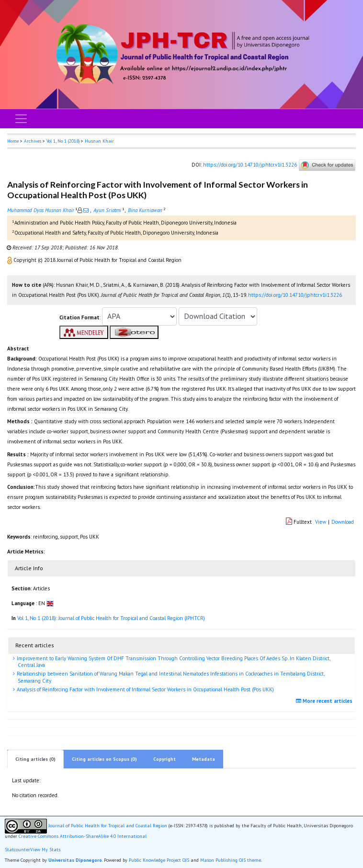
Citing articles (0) (35, 759)
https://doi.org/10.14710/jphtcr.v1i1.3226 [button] (295, 295)
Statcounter (17, 850)
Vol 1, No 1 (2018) (63, 141)
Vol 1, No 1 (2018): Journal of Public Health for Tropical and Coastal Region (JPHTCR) (111, 618)
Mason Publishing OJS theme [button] (231, 860)
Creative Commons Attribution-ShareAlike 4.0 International (83, 836)
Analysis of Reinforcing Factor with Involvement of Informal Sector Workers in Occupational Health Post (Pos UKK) (145, 689)
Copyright (164, 759)
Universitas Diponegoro (75, 860)
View (321, 522)
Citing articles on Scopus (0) (104, 759)
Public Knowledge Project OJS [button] (159, 860)
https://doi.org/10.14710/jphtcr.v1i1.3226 (250, 165)
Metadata (204, 759)
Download (343, 522)
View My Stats (45, 850)
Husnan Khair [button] (99, 141)
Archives (33, 141)
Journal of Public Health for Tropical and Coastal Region (108, 826)
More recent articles (325, 701)
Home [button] (13, 141)
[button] (10, 260)
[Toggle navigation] (21, 119)
